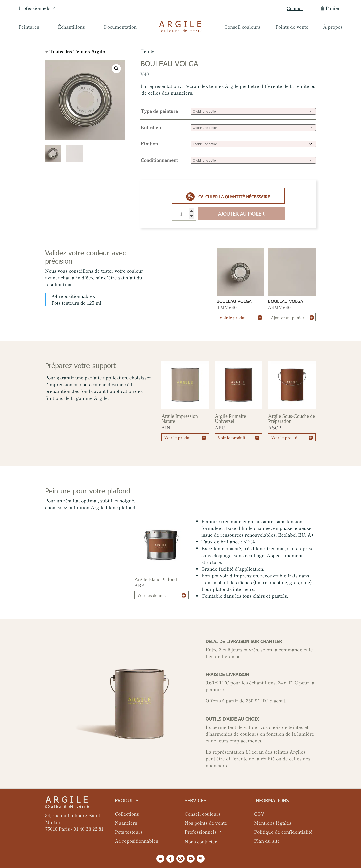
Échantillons (71, 27)
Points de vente (292, 27)
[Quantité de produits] (184, 214)
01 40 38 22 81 (88, 829)
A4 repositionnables (137, 841)
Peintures (29, 27)
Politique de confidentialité (283, 832)
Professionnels (34, 8)
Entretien (151, 127)
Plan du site (267, 841)
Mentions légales (273, 823)
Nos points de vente (206, 823)
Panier (330, 8)
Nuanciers (126, 823)
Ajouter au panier (241, 213)
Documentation (120, 27)
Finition (149, 143)
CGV (259, 814)
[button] (116, 69)
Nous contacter (201, 841)
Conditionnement (159, 160)
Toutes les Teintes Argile (77, 51)
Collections (127, 814)
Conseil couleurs (242, 27)
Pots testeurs (129, 832)
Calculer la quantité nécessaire (228, 197)
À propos (333, 27)
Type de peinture (159, 111)
